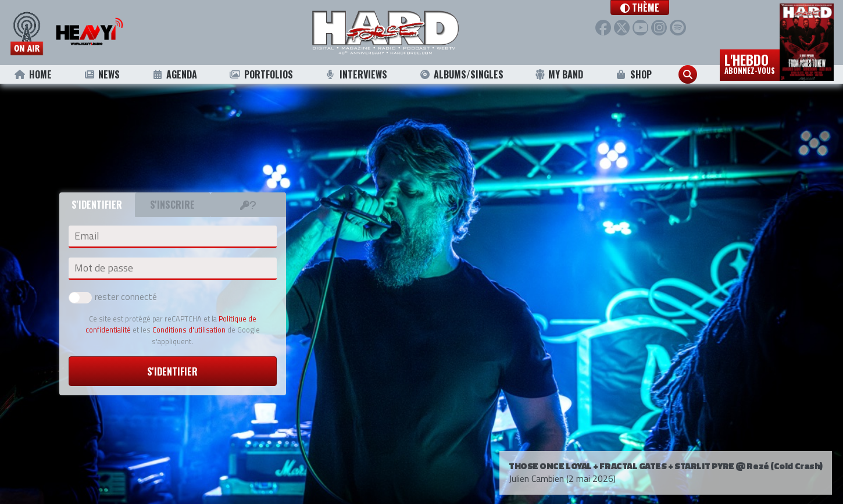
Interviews (356, 74)
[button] (642, 8)
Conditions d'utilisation (189, 330)
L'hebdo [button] (750, 63)
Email (87, 236)
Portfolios (261, 74)
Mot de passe (104, 268)
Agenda (174, 74)
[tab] (248, 205)
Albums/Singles (461, 74)
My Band (559, 74)
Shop (633, 74)
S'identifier (172, 371)
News (101, 74)
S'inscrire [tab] (172, 205)
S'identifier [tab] (97, 205)
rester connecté (113, 296)
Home (33, 74)
